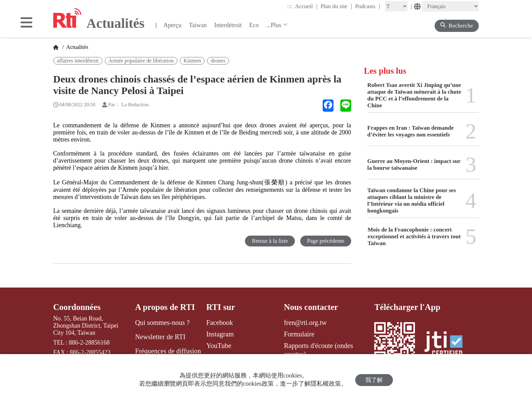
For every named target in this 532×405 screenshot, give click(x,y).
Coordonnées (77, 307)
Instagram (220, 334)
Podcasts (368, 6)
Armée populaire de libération (141, 61)
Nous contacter (311, 307)
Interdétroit (228, 25)
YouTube (219, 346)
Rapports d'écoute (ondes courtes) (319, 350)
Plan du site (336, 6)
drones (218, 61)
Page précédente (326, 241)
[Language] (450, 6)
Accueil (306, 6)
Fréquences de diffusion (168, 351)
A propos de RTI (165, 307)
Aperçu (173, 25)
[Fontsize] (396, 6)
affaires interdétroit (78, 61)
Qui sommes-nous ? (162, 323)
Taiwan (198, 25)
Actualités (77, 47)
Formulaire (299, 334)
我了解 (374, 380)
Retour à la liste (270, 241)
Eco (254, 25)
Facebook (220, 323)
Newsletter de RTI (160, 337)
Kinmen (192, 61)
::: (289, 6)
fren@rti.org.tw (305, 323)
